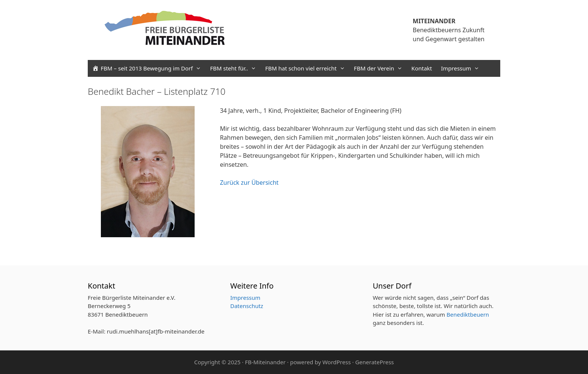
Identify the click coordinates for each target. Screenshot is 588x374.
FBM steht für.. (235, 68)
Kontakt (422, 68)
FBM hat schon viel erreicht (307, 68)
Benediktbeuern (468, 314)
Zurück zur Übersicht (249, 183)
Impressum (462, 68)
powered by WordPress (320, 362)
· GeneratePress (373, 362)
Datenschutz (247, 306)
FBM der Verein (380, 68)
